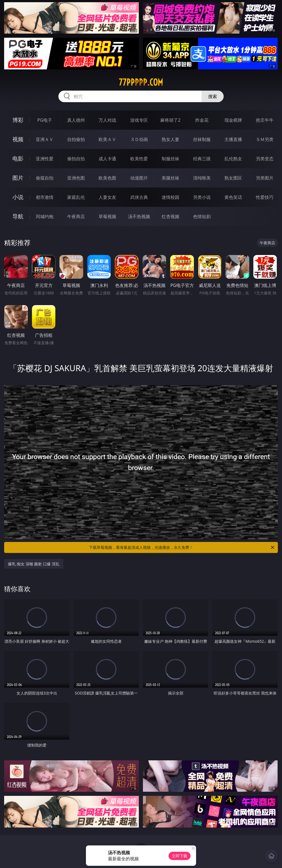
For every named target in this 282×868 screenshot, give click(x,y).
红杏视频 (170, 216)
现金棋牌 (233, 120)
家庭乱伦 (76, 197)
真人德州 (76, 120)
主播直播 (233, 139)
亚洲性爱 (45, 159)
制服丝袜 (170, 159)
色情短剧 (202, 216)
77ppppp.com (141, 82)
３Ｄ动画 (139, 139)
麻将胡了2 (170, 120)
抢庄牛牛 (265, 120)
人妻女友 (107, 197)
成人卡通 (107, 159)
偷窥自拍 (45, 178)
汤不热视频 (139, 216)
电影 (18, 158)
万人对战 (107, 120)
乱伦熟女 (233, 159)
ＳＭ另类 (265, 139)
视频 (18, 139)
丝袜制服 (202, 139)
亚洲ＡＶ (45, 139)
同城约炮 (45, 216)
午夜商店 (76, 216)
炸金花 (202, 120)
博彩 (18, 120)
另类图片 (265, 178)
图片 (18, 178)
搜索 (213, 96)
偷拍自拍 (76, 159)
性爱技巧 (265, 197)
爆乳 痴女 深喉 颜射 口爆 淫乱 (34, 564)
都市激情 (45, 197)
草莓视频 (107, 216)
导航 (18, 216)
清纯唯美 (202, 178)
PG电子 (44, 120)
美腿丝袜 (170, 178)
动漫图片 (139, 178)
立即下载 (180, 856)
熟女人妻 (170, 139)
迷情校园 (170, 197)
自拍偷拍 (76, 139)
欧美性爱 (139, 159)
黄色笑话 (233, 197)
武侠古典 (139, 197)
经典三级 (202, 159)
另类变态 (265, 159)
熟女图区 (233, 178)
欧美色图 (107, 178)
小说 (18, 197)
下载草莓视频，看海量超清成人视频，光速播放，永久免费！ (182, 547)
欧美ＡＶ (107, 139)
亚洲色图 (76, 178)
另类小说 (202, 197)
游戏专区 (139, 120)
